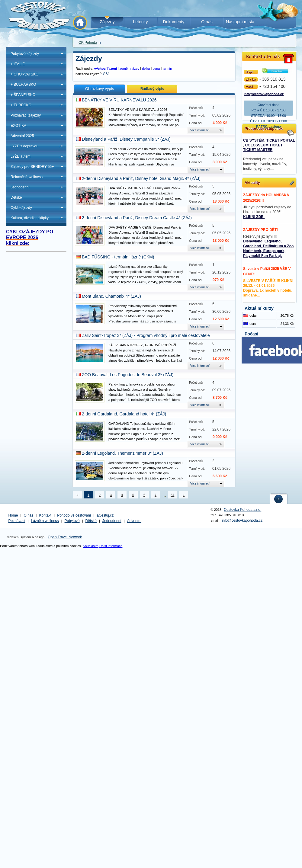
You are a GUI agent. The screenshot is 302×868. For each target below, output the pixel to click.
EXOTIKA (18, 126)
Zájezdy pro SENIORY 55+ (32, 167)
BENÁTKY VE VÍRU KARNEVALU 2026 (119, 100)
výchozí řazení (106, 69)
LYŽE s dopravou (24, 146)
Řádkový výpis (152, 89)
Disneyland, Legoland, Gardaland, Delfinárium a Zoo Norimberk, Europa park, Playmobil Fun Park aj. (268, 248)
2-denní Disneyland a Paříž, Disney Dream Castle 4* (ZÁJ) (137, 218)
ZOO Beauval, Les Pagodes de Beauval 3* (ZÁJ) (128, 375)
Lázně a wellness (45, 521)
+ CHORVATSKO (24, 74)
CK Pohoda (88, 43)
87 (172, 495)
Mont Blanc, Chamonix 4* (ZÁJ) (111, 296)
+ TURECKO (21, 105)
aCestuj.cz (105, 515)
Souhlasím (91, 546)
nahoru (279, 499)
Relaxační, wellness (27, 177)
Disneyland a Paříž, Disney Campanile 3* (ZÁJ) (126, 139)
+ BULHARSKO (23, 85)
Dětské (16, 197)
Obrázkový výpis (100, 89)
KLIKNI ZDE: (254, 217)
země (124, 69)
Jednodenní (20, 187)
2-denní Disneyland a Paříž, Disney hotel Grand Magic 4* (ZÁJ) (141, 178)
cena (156, 69)
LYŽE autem (21, 156)
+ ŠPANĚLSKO (23, 95)
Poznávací (17, 521)
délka (146, 69)
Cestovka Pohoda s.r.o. (243, 510)
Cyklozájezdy (21, 208)
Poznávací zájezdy (26, 115)
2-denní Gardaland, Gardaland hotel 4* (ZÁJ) (124, 414)
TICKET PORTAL (281, 140)
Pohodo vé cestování (74, 515)
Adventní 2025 (22, 136)
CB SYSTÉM (254, 140)
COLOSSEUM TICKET (264, 145)
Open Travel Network (65, 537)
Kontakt (45, 515)
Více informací (200, 130)
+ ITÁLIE (18, 64)
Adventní (134, 521)
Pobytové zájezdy (25, 54)
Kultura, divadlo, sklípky (30, 218)
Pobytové (72, 521)
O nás (29, 515)
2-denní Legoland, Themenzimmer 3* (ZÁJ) (122, 453)
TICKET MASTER (258, 150)
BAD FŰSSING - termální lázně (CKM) (118, 257)
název (135, 69)
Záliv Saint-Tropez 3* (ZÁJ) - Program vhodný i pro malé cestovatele (146, 335)
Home (13, 515)
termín (167, 69)
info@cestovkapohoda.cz (264, 93)
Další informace (111, 546)
